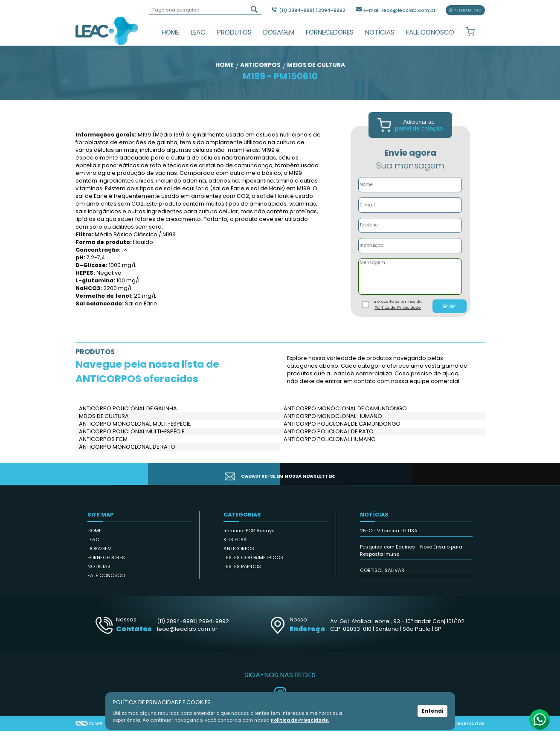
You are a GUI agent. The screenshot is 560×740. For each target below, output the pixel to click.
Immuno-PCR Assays (249, 540)
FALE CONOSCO (430, 32)
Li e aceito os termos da (398, 313)
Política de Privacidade (398, 316)
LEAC (198, 32)
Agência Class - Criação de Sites (89, 732)
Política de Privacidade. (302, 720)
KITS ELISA (235, 548)
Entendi (432, 711)
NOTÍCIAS (380, 32)
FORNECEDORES (330, 32)
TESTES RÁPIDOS (242, 575)
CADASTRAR (446, 483)
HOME (170, 32)
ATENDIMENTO (465, 10)
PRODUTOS (234, 32)
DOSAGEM (279, 32)
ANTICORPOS (239, 557)
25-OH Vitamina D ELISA (389, 540)
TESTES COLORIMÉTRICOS (253, 566)
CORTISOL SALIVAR (382, 579)
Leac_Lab (107, 31)
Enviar (450, 315)
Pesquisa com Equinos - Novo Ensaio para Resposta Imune (411, 559)
